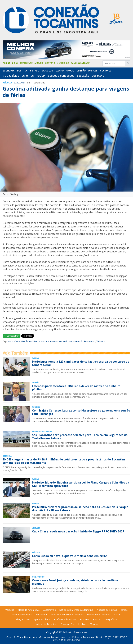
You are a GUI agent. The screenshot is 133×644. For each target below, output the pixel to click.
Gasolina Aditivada (30, 341)
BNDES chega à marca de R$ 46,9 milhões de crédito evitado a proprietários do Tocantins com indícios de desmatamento (64, 461)
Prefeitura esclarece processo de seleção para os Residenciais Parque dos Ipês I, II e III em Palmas (80, 509)
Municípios (63, 63)
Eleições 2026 (23, 619)
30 (15, 83)
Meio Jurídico (11, 76)
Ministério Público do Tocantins (67, 615)
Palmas (93, 71)
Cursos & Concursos (61, 76)
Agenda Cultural (42, 619)
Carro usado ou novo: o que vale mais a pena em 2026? (70, 556)
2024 (23, 83)
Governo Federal (70, 624)
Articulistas (42, 615)
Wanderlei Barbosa (22, 615)
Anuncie (39, 63)
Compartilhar (12, 336)
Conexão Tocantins (17, 637)
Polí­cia (41, 76)
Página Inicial (10, 63)
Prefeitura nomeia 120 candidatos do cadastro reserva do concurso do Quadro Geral (81, 363)
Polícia (97, 619)
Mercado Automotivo (51, 341)
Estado (35, 71)
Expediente (26, 63)
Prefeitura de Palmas (65, 619)
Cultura (105, 71)
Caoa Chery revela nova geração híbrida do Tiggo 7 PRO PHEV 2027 (78, 531)
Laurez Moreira (90, 624)
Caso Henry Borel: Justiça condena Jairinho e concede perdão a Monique (75, 582)
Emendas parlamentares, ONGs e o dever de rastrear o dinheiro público (76, 388)
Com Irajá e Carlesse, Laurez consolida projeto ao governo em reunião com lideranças (81, 412)
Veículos (47, 71)
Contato (50, 63)
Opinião (81, 71)
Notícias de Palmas (107, 610)
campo (124, 610)
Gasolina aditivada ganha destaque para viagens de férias (66, 92)
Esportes (28, 76)
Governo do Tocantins (99, 615)
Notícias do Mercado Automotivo (79, 341)
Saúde (70, 71)
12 (18, 83)
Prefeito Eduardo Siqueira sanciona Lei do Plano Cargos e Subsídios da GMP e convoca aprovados (81, 484)
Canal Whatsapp (80, 63)
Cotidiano (98, 76)
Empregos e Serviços (42, 432)
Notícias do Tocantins (46, 624)
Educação (83, 76)
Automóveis (14, 341)
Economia (8, 71)
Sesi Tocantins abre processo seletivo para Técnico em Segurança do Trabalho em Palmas (80, 437)
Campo (60, 71)
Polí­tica (22, 71)
